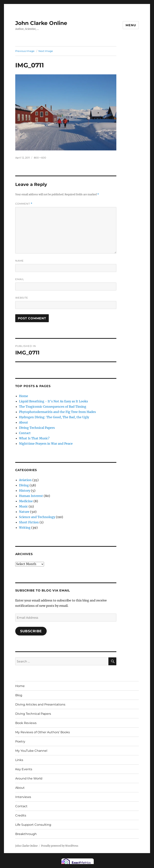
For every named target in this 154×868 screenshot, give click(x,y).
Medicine (26, 501)
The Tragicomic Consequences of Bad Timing (53, 407)
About (24, 422)
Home (24, 396)
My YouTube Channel (31, 751)
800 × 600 (40, 158)
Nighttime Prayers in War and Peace (46, 444)
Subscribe (31, 631)
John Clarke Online (41, 23)
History (25, 491)
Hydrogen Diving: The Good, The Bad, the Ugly (54, 417)
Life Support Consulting (33, 825)
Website (22, 298)
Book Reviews (26, 723)
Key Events (24, 769)
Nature (24, 512)
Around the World (29, 778)
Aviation (25, 480)
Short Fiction (29, 522)
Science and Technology (37, 517)
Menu (131, 25)
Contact (25, 433)
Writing (25, 528)
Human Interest (31, 496)
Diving (24, 485)
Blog (19, 695)
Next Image (46, 51)
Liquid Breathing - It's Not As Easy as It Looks (53, 401)
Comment (24, 204)
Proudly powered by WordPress (60, 846)
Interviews (23, 797)
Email (20, 279)
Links (19, 760)
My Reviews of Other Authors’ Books (43, 732)
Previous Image (25, 51)
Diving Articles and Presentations (40, 704)
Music (23, 506)
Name (19, 261)
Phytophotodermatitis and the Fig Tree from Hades (57, 412)
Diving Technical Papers (37, 428)
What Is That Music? (34, 438)
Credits (21, 815)
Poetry (20, 741)
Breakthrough (26, 834)
